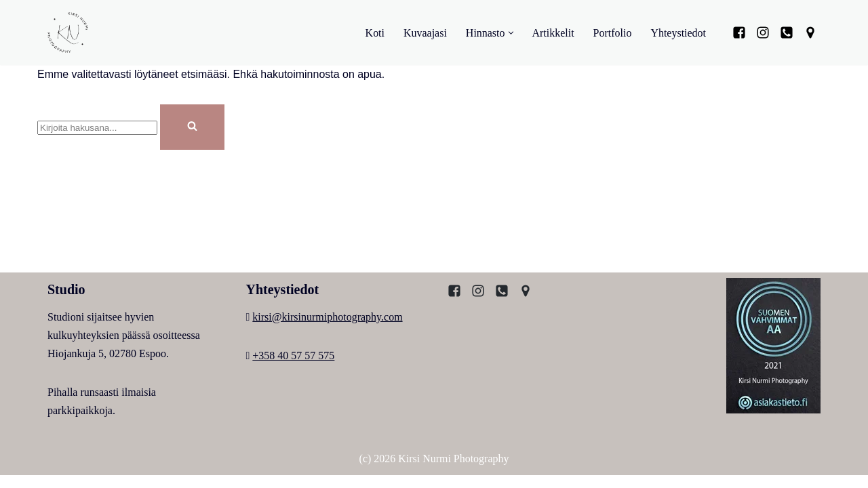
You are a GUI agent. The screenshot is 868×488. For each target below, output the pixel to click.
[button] (510, 33)
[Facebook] (739, 33)
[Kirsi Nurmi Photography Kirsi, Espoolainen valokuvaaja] (68, 33)
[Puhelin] (787, 33)
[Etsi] (97, 128)
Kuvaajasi (425, 33)
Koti (374, 33)
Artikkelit (553, 33)
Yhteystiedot (678, 33)
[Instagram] (763, 33)
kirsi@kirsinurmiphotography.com (327, 329)
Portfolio (612, 33)
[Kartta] (810, 33)
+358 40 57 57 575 (293, 368)
